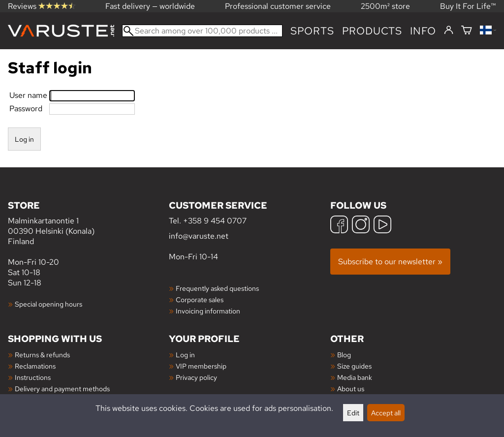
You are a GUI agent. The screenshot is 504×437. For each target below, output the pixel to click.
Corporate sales (200, 299)
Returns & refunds (42, 355)
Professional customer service (278, 6)
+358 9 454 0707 (215, 221)
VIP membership (201, 366)
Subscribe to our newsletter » (390, 262)
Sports (312, 31)
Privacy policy (196, 377)
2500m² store (385, 6)
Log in (185, 355)
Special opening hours (48, 304)
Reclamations (35, 366)
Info (423, 31)
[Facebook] (339, 226)
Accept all (386, 413)
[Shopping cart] (467, 31)
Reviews (42, 6)
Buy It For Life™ (468, 6)
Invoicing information (208, 311)
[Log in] (449, 31)
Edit (353, 413)
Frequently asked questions (217, 288)
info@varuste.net (199, 236)
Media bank (355, 377)
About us (351, 389)
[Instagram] (361, 226)
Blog (344, 355)
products (372, 31)
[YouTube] (382, 226)
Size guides (354, 366)
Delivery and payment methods (62, 389)
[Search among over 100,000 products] (202, 31)
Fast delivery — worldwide (150, 6)
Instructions (33, 377)
